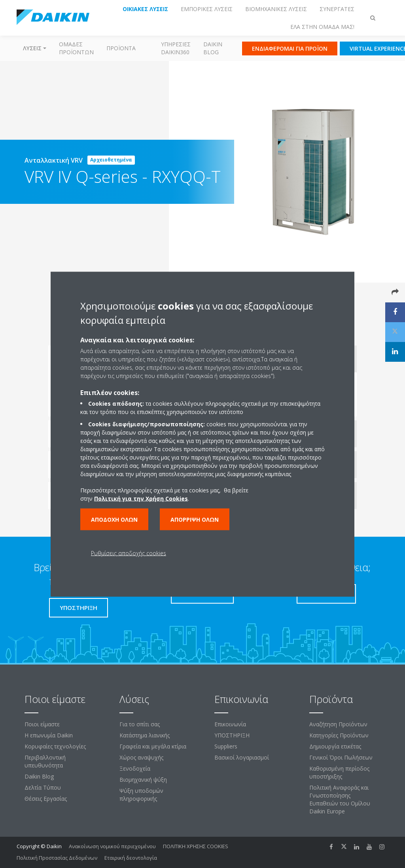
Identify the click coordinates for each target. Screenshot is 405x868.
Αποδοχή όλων (114, 519)
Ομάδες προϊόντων (76, 48)
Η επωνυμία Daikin (49, 735)
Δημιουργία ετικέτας (335, 746)
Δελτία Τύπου (43, 787)
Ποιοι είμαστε (42, 724)
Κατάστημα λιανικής (145, 735)
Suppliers (226, 746)
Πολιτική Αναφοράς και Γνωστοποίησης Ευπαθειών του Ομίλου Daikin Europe (340, 799)
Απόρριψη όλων (195, 519)
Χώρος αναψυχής (141, 757)
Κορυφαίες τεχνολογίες (55, 746)
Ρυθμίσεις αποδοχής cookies (129, 553)
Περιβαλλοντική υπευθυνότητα (45, 761)
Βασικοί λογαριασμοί (242, 757)
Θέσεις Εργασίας (46, 799)
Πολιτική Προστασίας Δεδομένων (57, 858)
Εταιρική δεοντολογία (131, 858)
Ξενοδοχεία (135, 768)
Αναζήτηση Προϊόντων (338, 724)
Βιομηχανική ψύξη (143, 780)
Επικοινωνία (230, 724)
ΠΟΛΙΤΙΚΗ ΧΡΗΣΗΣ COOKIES (196, 846)
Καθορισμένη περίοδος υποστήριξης (339, 772)
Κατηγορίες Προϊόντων (339, 735)
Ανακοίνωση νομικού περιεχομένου (112, 846)
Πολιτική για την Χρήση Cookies (141, 498)
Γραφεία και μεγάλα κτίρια (153, 746)
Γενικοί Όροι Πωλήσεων (341, 757)
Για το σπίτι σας (140, 724)
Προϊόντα (121, 48)
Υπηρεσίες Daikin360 (176, 48)
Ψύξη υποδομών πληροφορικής (141, 795)
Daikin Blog (213, 48)
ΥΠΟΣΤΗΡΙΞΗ (232, 735)
